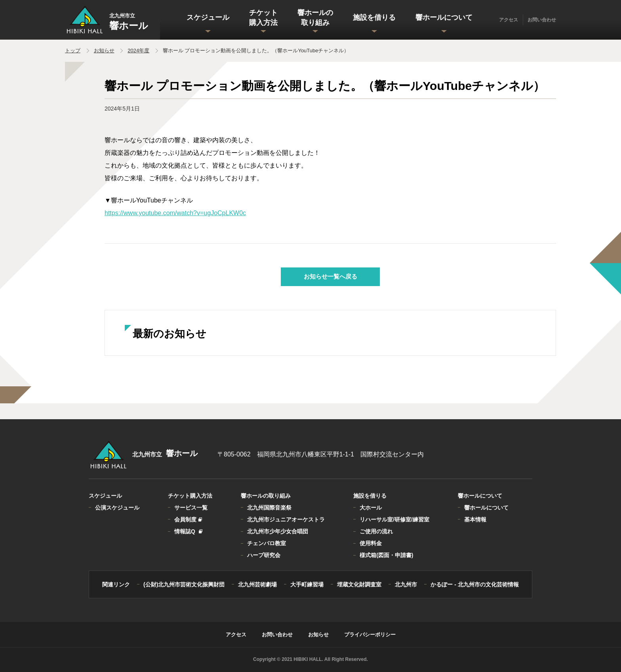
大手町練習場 (307, 584)
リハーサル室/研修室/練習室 (394, 519)
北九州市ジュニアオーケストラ (286, 519)
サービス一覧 (191, 508)
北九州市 (406, 584)
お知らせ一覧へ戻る (331, 276)
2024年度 (138, 51)
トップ (73, 51)
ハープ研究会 (264, 555)
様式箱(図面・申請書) (386, 555)
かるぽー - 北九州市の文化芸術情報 (474, 584)
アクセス (509, 20)
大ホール (371, 508)
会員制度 (188, 519)
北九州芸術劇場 (257, 584)
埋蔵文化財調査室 (359, 584)
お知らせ (104, 51)
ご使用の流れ (376, 531)
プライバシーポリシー (370, 635)
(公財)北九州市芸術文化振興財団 (184, 584)
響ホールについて (486, 508)
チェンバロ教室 (267, 543)
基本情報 (475, 519)
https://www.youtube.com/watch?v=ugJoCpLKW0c (175, 213)
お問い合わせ (542, 20)
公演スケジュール (117, 508)
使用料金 (371, 543)
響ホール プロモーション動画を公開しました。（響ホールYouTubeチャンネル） (256, 51)
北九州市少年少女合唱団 (278, 531)
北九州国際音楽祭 (269, 508)
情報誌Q (188, 531)
